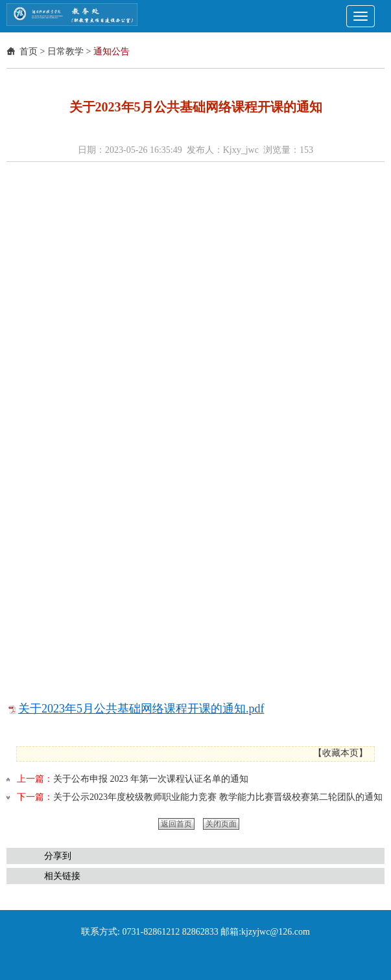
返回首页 (176, 824)
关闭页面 (221, 824)
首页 (29, 51)
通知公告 (112, 51)
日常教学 (65, 51)
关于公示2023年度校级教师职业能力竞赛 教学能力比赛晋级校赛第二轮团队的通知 (218, 797)
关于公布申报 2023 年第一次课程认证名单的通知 (151, 779)
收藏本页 (340, 753)
